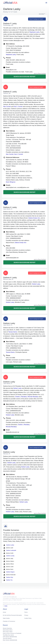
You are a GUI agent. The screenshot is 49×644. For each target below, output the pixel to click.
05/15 (4, 630)
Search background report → (37, 19)
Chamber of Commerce (9, 621)
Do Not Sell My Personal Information (12, 615)
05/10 (11, 632)
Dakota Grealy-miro (34, 218)
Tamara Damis (13, 332)
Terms (26, 612)
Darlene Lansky (9, 556)
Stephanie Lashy (34, 32)
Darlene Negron (9, 572)
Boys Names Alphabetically (10, 640)
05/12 (4, 632)
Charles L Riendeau (21, 397)
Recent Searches (7, 628)
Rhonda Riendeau (33, 397)
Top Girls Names (7, 638)
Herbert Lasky (36, 284)
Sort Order (42, 14)
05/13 (11, 630)
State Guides (6, 618)
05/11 (8, 632)
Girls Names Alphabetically (10, 637)
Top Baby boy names (8, 635)
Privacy (26, 615)
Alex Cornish (7, 107)
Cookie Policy (28, 618)
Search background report (24, 77)
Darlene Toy (8, 580)
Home (4, 612)
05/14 (8, 630)
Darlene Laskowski (10, 550)
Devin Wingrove (11, 182)
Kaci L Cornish (18, 107)
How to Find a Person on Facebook (12, 633)
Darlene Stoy (8, 577)
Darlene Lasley (9, 545)
